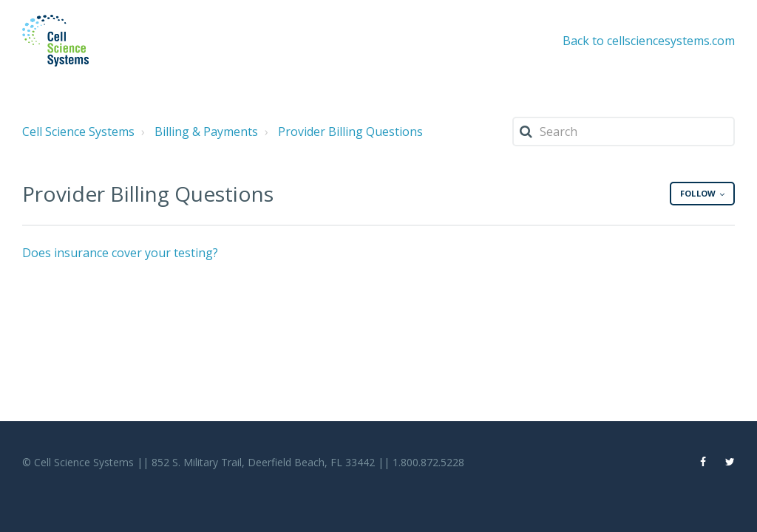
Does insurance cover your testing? (120, 253)
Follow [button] (698, 193)
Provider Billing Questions (350, 132)
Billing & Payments (206, 132)
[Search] (624, 132)
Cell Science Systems (78, 132)
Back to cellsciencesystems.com (649, 41)
